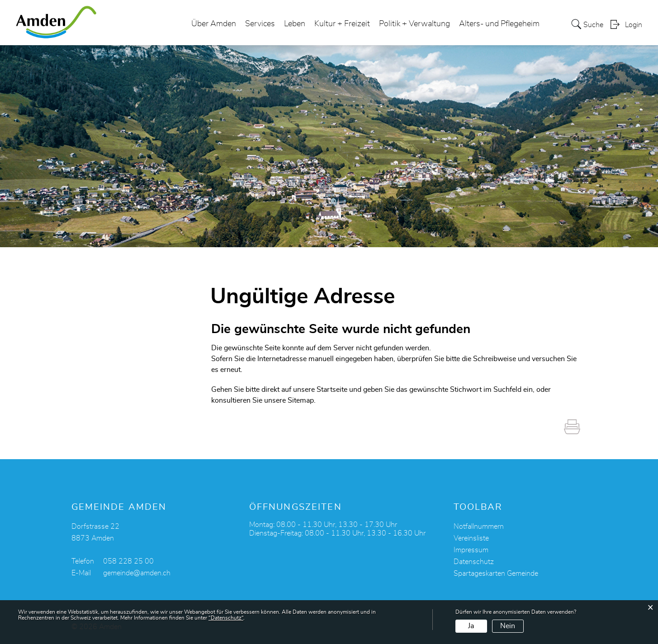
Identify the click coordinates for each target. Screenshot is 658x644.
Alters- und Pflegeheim (499, 24)
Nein (508, 626)
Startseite (332, 390)
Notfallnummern (479, 526)
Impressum (471, 550)
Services (260, 24)
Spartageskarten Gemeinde (496, 573)
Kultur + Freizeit (342, 24)
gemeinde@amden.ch (137, 573)
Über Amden (214, 24)
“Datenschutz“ (226, 618)
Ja (471, 626)
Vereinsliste (471, 538)
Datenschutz (474, 562)
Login (634, 25)
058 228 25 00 (128, 561)
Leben (295, 24)
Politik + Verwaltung (414, 24)
